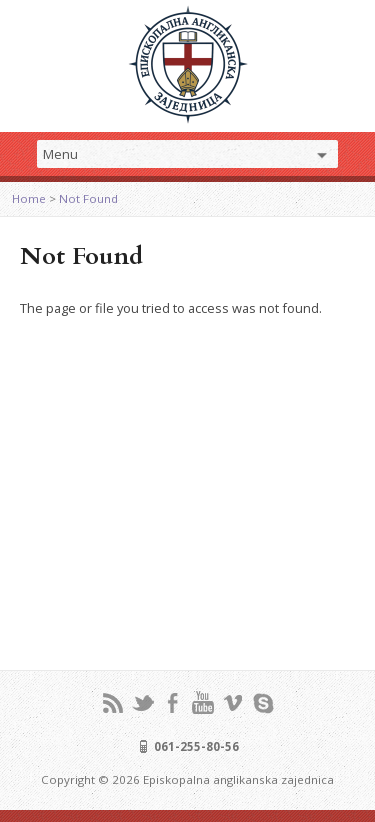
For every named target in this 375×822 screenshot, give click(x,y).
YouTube (202, 702)
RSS (112, 702)
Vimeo (232, 702)
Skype (262, 702)
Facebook (172, 702)
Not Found (88, 198)
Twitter (142, 702)
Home (29, 198)
